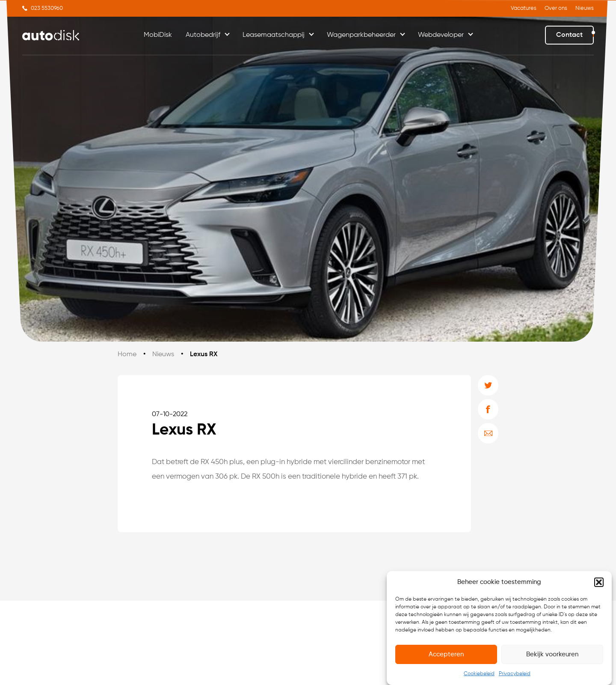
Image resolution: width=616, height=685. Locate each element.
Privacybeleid (515, 674)
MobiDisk (158, 35)
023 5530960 (47, 8)
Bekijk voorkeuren (552, 654)
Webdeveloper (441, 35)
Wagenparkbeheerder (361, 35)
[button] (599, 582)
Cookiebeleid (479, 674)
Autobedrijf (203, 35)
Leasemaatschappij (274, 35)
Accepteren (446, 654)
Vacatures (524, 8)
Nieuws (585, 8)
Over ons (556, 8)
